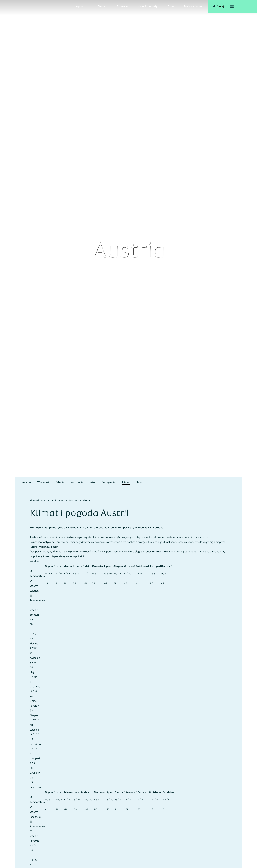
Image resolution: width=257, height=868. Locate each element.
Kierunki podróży (148, 6)
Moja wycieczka (193, 6)
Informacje (121, 6)
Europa (59, 500)
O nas (171, 6)
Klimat (126, 482)
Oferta (101, 6)
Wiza (93, 482)
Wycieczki (81, 6)
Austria (27, 482)
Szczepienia (108, 482)
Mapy (139, 482)
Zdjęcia (60, 482)
